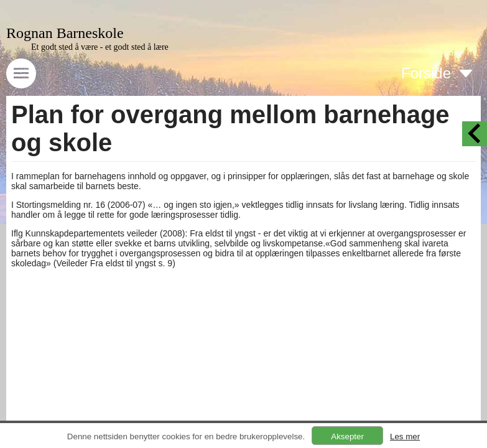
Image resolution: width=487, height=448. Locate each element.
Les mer (405, 436)
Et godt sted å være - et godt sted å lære (100, 47)
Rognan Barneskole (65, 33)
